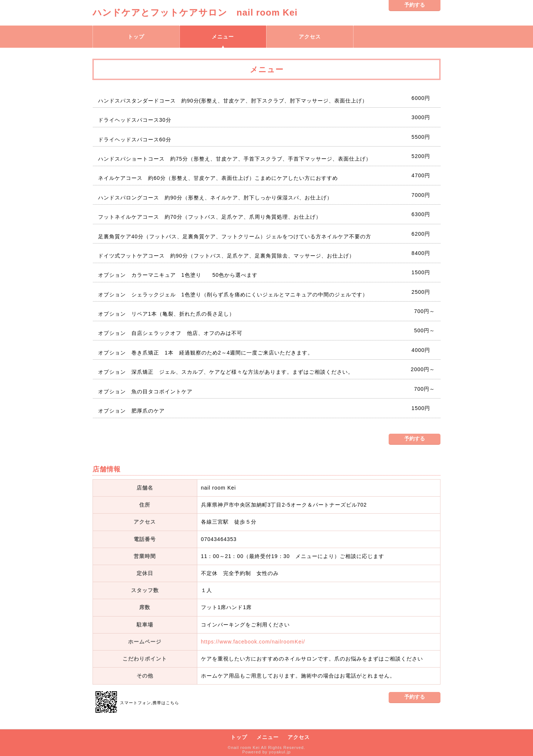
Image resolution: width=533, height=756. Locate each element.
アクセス (310, 37)
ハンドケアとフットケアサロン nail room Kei (200, 12)
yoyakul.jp (280, 752)
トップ (136, 37)
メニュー (223, 37)
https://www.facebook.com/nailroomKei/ (253, 642)
